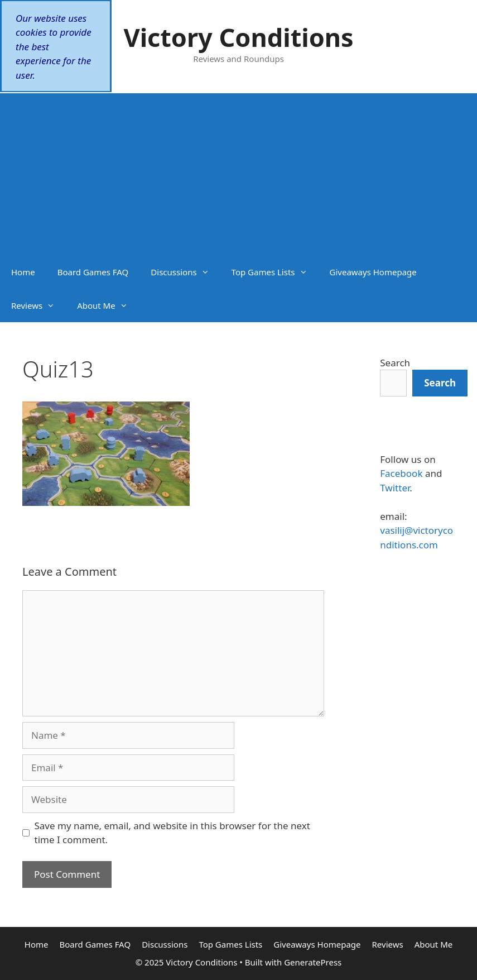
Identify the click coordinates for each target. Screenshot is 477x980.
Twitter (395, 488)
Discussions (185, 272)
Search (395, 363)
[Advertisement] (238, 171)
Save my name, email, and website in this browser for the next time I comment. (172, 833)
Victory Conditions (238, 37)
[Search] (440, 383)
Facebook (401, 473)
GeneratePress (313, 962)
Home (23, 272)
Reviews (38, 305)
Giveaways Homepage (373, 272)
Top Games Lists (275, 272)
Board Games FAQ (93, 272)
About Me (108, 305)
